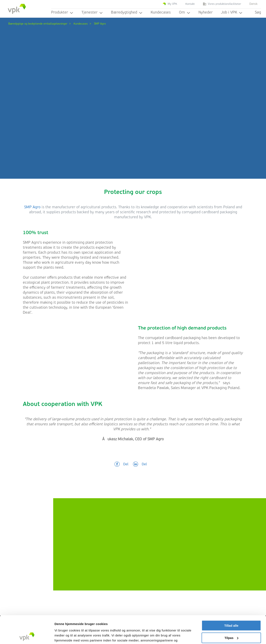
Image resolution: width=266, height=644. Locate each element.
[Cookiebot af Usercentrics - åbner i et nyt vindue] (27, 636)
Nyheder (206, 13)
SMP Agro (32, 207)
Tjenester (92, 13)
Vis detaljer (63, 636)
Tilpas (231, 612)
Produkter (62, 13)
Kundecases (161, 13)
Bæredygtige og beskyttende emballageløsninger (38, 24)
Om (185, 13)
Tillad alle (231, 600)
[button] (121, 464)
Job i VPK (232, 13)
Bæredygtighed (127, 13)
